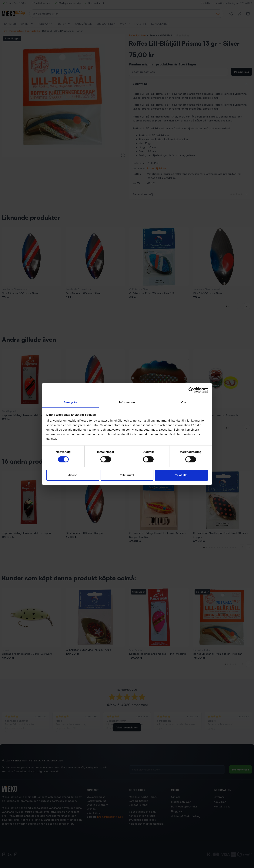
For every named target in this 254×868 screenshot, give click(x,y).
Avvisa (73, 475)
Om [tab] (184, 402)
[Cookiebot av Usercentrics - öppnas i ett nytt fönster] (191, 390)
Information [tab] (127, 402)
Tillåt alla (181, 475)
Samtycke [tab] (70, 402)
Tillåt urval (127, 475)
